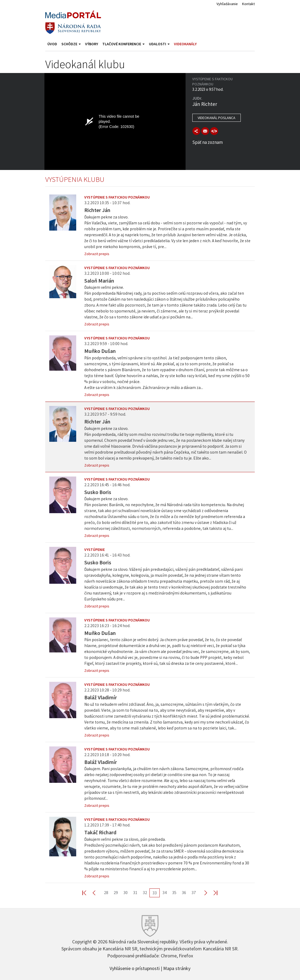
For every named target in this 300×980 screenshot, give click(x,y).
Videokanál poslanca (217, 118)
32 (145, 892)
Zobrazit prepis (97, 254)
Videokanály (185, 44)
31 (135, 892)
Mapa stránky (177, 968)
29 (116, 892)
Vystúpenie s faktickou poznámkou (117, 197)
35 (174, 892)
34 (165, 892)
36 (184, 892)
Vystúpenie (95, 550)
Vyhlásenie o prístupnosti (135, 968)
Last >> (212, 893)
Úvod (52, 44)
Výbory (92, 44)
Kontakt (248, 4)
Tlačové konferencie (123, 44)
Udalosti (159, 44)
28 (106, 892)
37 (194, 892)
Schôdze (71, 44)
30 (125, 892)
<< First (88, 893)
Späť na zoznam (207, 142)
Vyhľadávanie (227, 4)
